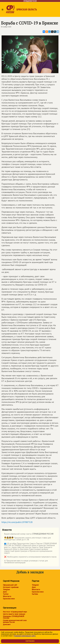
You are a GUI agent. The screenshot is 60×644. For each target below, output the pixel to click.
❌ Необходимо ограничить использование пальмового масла (29, 557)
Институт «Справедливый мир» (15, 612)
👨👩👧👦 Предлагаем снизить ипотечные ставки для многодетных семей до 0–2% (26, 539)
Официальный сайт (10, 585)
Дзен (5, 592)
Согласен (30, 641)
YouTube (35, 594)
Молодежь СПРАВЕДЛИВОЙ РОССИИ (14, 617)
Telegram (6, 590)
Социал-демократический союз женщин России (15, 621)
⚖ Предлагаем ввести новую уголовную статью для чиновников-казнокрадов (25, 562)
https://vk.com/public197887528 (17, 522)
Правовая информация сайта (25, 636)
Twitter (6, 594)
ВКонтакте (7, 596)
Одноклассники (9, 599)
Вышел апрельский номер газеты (28, 534)
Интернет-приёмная (11, 587)
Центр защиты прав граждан (14, 614)
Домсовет (7, 624)
